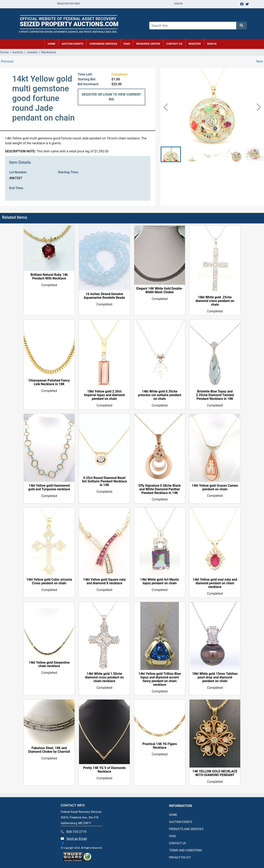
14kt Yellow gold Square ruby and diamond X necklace (104, 581)
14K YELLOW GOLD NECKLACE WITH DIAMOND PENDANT (215, 773)
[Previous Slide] (166, 107)
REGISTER (195, 44)
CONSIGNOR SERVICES (103, 44)
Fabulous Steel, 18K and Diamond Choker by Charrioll (49, 750)
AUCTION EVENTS (72, 44)
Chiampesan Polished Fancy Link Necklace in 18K (49, 382)
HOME (51, 44)
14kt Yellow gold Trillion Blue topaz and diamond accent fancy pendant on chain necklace (160, 679)
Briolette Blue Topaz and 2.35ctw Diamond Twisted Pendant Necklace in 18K (215, 395)
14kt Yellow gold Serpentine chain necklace (49, 664)
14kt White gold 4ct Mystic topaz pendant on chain (160, 581)
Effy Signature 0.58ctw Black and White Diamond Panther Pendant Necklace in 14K (160, 489)
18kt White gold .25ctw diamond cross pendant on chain (215, 301)
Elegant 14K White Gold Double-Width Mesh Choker (160, 290)
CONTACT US (174, 44)
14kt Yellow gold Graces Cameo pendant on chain (215, 487)
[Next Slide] (259, 107)
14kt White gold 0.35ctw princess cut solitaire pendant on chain (160, 395)
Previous (7, 61)
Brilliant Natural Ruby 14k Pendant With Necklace (49, 277)
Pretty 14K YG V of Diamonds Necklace (104, 770)
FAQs (127, 44)
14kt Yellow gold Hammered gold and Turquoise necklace (49, 487)
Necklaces (49, 52)
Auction (18, 52)
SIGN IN (212, 44)
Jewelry (32, 52)
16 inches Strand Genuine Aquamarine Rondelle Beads (104, 296)
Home (4, 52)
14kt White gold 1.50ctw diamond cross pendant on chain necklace (104, 677)
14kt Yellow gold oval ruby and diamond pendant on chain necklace (215, 583)
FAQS (172, 836)
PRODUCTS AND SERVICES (186, 829)
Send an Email (77, 839)
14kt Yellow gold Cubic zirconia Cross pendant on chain (49, 581)
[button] (171, 154)
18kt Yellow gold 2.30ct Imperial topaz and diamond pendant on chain (104, 395)
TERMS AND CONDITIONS (185, 850)
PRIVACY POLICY (180, 857)
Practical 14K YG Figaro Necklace (160, 746)
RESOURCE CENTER (148, 44)
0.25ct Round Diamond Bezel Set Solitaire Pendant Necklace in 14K (104, 482)
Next (260, 61)
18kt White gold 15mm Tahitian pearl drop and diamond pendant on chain (215, 677)
